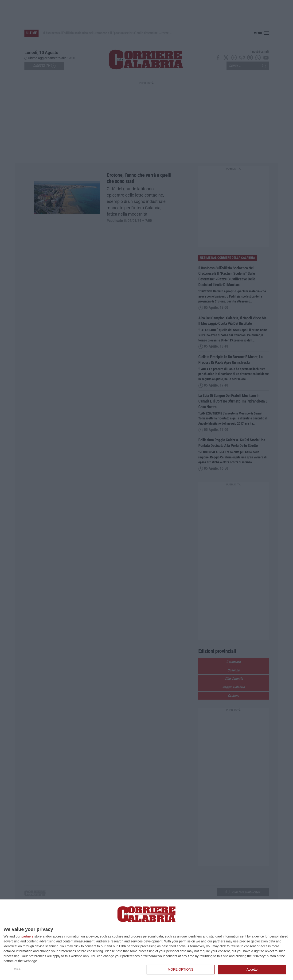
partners (27, 936)
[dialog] (146, 940)
